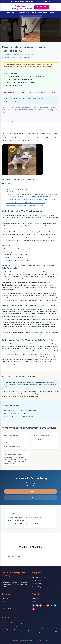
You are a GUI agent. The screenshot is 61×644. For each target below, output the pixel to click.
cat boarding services (43, 333)
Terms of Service (35, 537)
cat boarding (53, 138)
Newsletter (36, 598)
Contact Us (44, 537)
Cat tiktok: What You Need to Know (15, 189)
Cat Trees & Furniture (39, 577)
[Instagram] (41, 605)
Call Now (30, 497)
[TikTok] (51, 605)
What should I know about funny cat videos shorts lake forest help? (30, 196)
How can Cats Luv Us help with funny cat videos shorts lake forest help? (32, 199)
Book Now (30, 491)
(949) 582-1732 (45, 2)
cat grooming (9, 140)
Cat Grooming (37, 580)
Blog (7, 121)
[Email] (34, 605)
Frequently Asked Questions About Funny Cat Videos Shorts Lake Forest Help (31, 194)
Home (9, 13)
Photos (34, 13)
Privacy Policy (24, 537)
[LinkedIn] (55, 605)
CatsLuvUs (19, 640)
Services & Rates (25, 13)
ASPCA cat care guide (27, 179)
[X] (44, 605)
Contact (4, 602)
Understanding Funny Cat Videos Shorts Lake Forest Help (25, 206)
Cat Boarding (36, 587)
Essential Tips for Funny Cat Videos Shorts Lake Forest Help (26, 203)
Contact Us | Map (43, 13)
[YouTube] (48, 605)
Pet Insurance (37, 584)
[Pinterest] (34, 609)
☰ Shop (52, 13)
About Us (15, 13)
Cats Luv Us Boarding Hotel (38, 138)
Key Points (10, 191)
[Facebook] (37, 605)
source (4, 136)
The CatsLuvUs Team (10, 55)
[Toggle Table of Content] (3, 187)
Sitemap (35, 602)
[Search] (60, 16)
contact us (17, 335)
